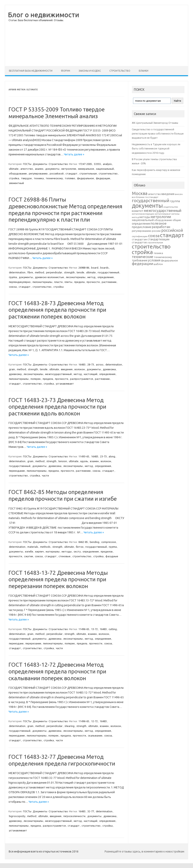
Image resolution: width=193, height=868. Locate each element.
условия (154, 260)
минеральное (86, 169)
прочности (93, 282)
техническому (54, 178)
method (40, 272)
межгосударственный (58, 374)
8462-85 (83, 542)
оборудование (18, 173)
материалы (53, 551)
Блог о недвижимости (44, 15)
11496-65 (84, 629)
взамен (94, 461)
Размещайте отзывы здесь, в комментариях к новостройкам (144, 851)
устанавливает (65, 384)
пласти (58, 282)
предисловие (142, 227)
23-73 (103, 456)
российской (57, 173)
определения (106, 277)
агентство (27, 169)
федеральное (85, 178)
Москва (140, 193)
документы (52, 169)
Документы (40, 164)
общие (177, 220)
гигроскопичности (74, 816)
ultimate (14, 169)
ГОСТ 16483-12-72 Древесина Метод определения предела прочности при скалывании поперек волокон (57, 671)
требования (140, 260)
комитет (138, 211)
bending (95, 542)
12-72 (94, 721)
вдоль (84, 461)
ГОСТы (27, 164)
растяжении (109, 282)
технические (143, 257)
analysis (107, 164)
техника (39, 178)
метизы (175, 214)
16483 (82, 364)
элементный (16, 183)
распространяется (82, 379)
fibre (30, 272)
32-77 (91, 811)
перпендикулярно (20, 282)
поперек (36, 379)
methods (45, 547)
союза (13, 287)
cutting (113, 629)
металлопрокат (163, 214)
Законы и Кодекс (90, 71)
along (112, 456)
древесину (15, 374)
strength (33, 369)
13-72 (94, 629)
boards (104, 268)
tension (63, 461)
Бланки (144, 71)
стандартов (139, 242)
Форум (66, 71)
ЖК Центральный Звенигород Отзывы (155, 123)
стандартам (139, 239)
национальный (105, 169)
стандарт (71, 173)
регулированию (38, 173)
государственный (108, 272)
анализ (39, 169)
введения (67, 369)
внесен (179, 194)
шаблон (158, 264)
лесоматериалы (76, 277)
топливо (70, 178)
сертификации (140, 236)
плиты (68, 282)
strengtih (69, 272)
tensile (80, 272)
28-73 (91, 364)
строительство (108, 173)
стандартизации (158, 239)
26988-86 (84, 268)
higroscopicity (17, 816)
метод (91, 277)
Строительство (120, 71)
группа (13, 277)
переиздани (16, 643)
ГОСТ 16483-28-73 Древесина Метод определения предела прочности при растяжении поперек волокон (57, 310)
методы (67, 551)
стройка (14, 178)
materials (33, 547)
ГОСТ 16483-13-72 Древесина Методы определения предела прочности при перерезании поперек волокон (58, 579)
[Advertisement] (135, 36)
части (45, 475)
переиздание (17, 471)
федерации (103, 178)
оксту (77, 551)
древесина (109, 369)
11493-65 (84, 456)
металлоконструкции (143, 214)
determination (17, 272)
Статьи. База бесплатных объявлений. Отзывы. (36, 20)
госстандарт (152, 197)
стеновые (65, 556)
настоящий (91, 374)
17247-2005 (85, 164)
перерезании (33, 643)
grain (12, 369)
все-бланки (138, 197)
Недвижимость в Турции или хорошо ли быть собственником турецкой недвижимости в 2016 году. (156, 149)
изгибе (29, 551)
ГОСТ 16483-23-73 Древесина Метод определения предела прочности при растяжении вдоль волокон (57, 407)
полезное (159, 223)
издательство (171, 207)
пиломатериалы (42, 282)
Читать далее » (74, 154)
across (100, 364)
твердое (26, 178)
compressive (109, 542)
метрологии (69, 169)
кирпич (39, 551)
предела (79, 282)
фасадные (112, 556)
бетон (80, 547)
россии (156, 231)
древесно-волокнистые (49, 277)
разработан (161, 227)
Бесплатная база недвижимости (31, 71)
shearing (69, 726)
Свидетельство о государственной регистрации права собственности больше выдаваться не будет (158, 134)
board (95, 268)
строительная (88, 173)
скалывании (95, 736)
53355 (97, 164)
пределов (107, 551)
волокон (80, 369)
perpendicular (54, 272)
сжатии (28, 556)
